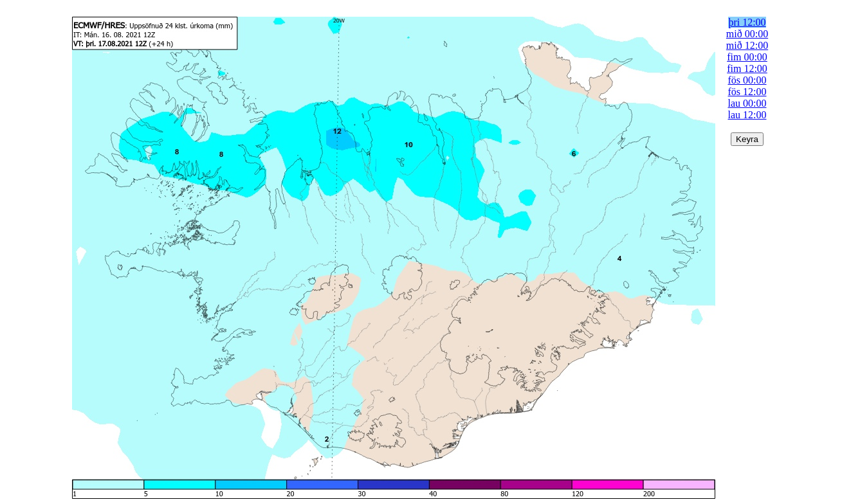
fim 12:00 (747, 68)
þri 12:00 (747, 22)
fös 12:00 (747, 92)
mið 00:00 (747, 34)
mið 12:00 (747, 45)
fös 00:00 (747, 80)
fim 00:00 (747, 57)
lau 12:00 (747, 115)
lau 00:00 (747, 103)
